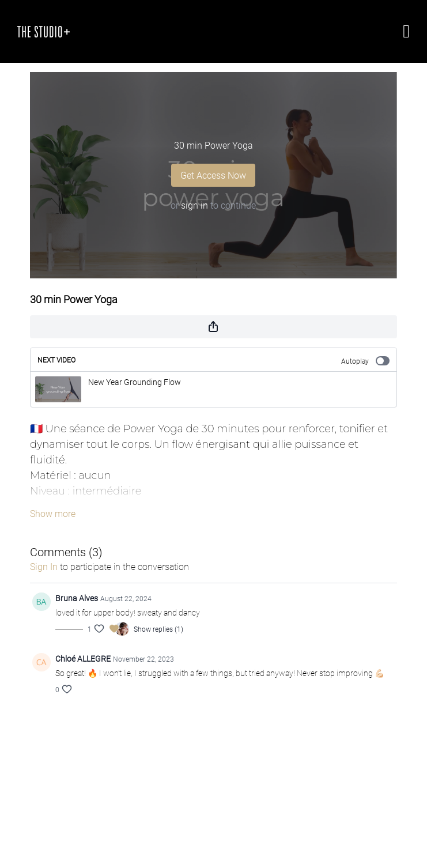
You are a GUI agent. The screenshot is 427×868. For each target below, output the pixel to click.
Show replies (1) (158, 629)
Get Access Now (213, 175)
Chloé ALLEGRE (83, 658)
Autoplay (365, 361)
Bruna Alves (77, 598)
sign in (194, 205)
